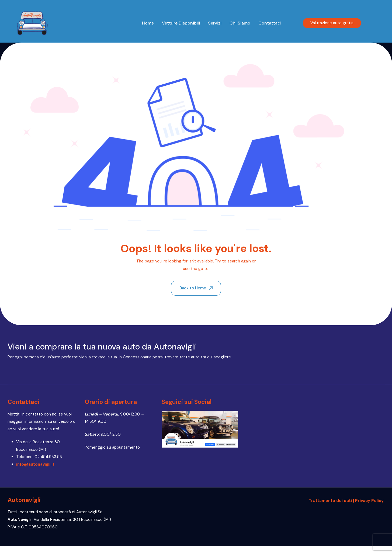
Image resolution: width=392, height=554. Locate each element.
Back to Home (196, 288)
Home (148, 23)
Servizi (215, 23)
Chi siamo (240, 23)
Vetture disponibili (181, 23)
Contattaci (270, 23)
